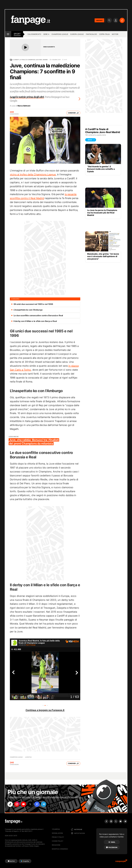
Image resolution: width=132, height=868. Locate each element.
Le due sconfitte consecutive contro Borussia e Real (38, 315)
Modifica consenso (60, 849)
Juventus (28, 757)
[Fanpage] (14, 821)
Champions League (60, 34)
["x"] (31, 804)
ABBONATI (99, 20)
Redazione (56, 845)
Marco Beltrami (24, 106)
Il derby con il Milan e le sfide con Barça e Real (35, 321)
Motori (115, 34)
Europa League (77, 34)
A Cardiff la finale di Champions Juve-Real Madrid (30, 60)
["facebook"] (38, 804)
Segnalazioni (57, 833)
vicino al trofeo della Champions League (33, 175)
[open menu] (8, 34)
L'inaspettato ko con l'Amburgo (28, 310)
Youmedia (56, 829)
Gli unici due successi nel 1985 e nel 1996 (33, 304)
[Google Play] (25, 861)
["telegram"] (45, 804)
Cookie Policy (58, 841)
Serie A (46, 34)
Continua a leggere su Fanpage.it (45, 710)
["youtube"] (24, 804)
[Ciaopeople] (121, 862)
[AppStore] (11, 861)
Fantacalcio (91, 34)
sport (17, 34)
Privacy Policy (58, 837)
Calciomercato (34, 34)
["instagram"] (17, 804)
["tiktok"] (10, 804)
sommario (15, 299)
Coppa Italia (104, 34)
